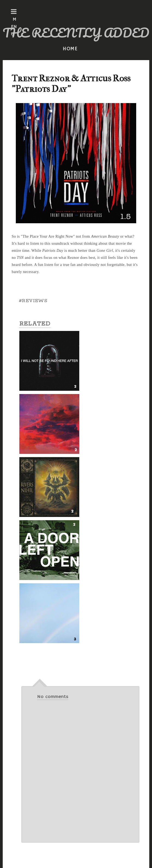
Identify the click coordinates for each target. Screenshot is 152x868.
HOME (70, 49)
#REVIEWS (33, 301)
